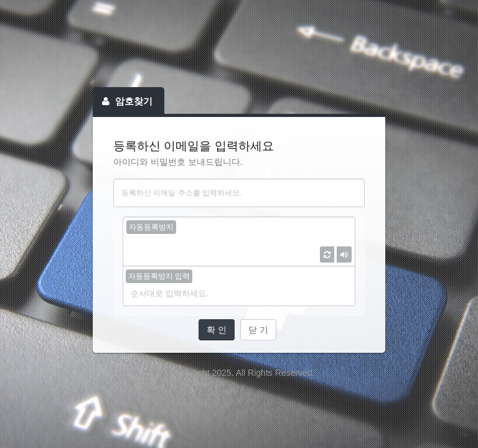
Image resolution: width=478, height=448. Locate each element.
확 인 (217, 330)
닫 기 (258, 330)
